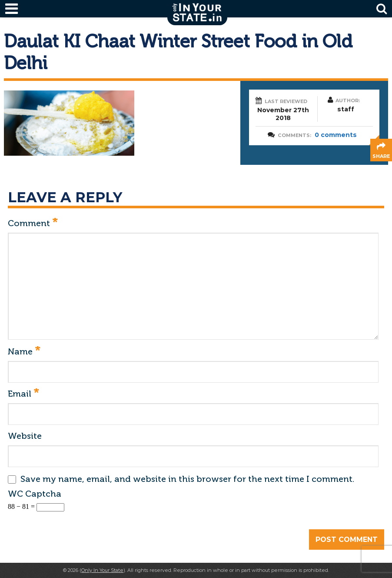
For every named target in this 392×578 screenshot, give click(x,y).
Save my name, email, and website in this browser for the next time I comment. (187, 479)
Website (25, 436)
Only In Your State (102, 570)
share (381, 156)
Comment (33, 224)
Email (23, 394)
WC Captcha (35, 494)
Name (24, 352)
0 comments (336, 135)
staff (346, 109)
